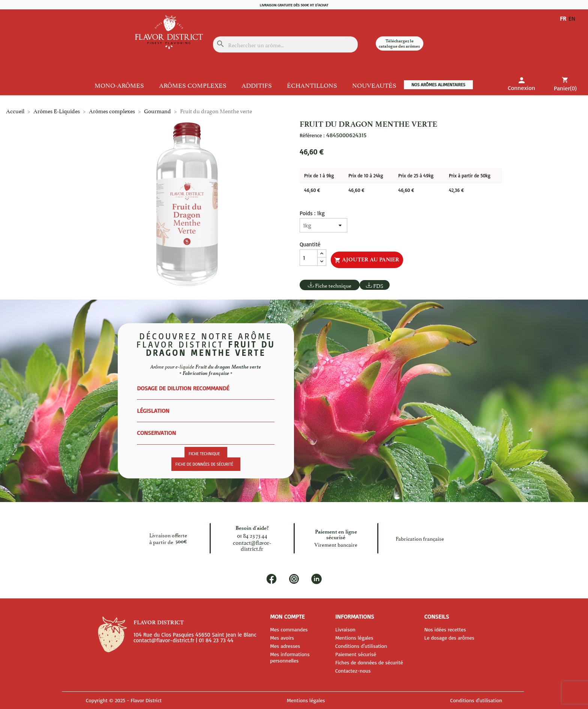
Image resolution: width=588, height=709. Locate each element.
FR (563, 18)
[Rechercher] (285, 44)
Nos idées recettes (445, 629)
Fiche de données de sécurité (204, 464)
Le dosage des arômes (449, 638)
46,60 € (312, 190)
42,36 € (456, 190)
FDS (378, 286)
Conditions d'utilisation (361, 646)
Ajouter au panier (367, 260)
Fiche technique (333, 285)
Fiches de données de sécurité (369, 662)
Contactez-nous (353, 671)
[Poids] (323, 225)
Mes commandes (289, 629)
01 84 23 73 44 (252, 535)
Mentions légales (354, 638)
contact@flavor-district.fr (252, 545)
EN (574, 18)
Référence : (312, 135)
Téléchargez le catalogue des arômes (399, 43)
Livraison (345, 629)
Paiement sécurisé (356, 654)
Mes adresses (285, 646)
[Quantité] (309, 258)
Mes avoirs (282, 638)
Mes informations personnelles (290, 657)
